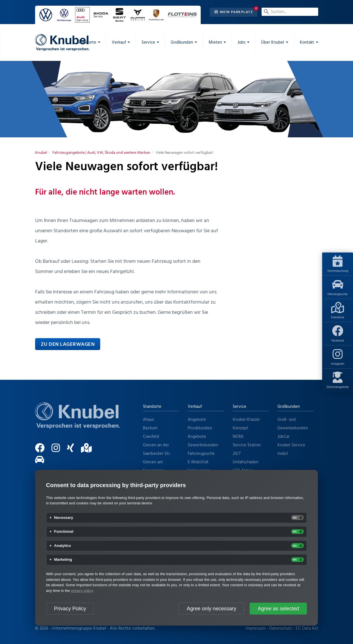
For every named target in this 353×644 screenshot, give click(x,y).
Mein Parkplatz (234, 12)
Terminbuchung (338, 265)
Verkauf (195, 407)
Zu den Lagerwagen (68, 345)
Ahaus (148, 420)
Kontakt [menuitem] (307, 42)
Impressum (256, 628)
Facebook (338, 334)
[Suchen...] (290, 12)
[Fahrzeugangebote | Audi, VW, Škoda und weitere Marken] (101, 153)
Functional (64, 532)
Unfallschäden (246, 462)
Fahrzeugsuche (338, 288)
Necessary (64, 518)
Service (239, 407)
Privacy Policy (70, 609)
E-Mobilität (198, 462)
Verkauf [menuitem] (119, 42)
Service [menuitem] (148, 42)
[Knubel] (41, 153)
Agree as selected (279, 609)
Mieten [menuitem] (215, 42)
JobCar (284, 437)
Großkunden (289, 407)
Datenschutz (281, 628)
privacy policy (82, 591)
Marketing (63, 560)
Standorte (338, 311)
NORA (238, 437)
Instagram (338, 357)
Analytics (63, 546)
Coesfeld (151, 437)
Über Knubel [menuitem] (273, 42)
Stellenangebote (338, 381)
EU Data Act (307, 628)
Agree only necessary (212, 609)
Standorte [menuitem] (87, 42)
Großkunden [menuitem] (182, 42)
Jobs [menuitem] (241, 42)
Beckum (150, 428)
